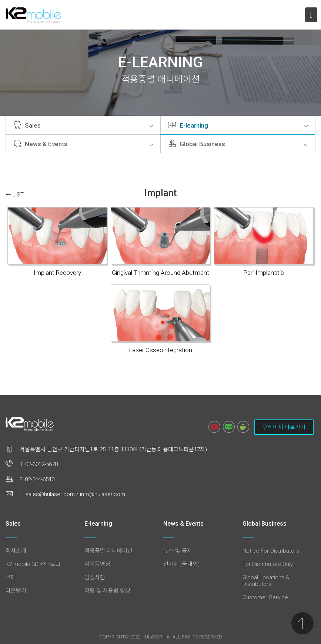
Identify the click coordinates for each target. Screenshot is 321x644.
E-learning (238, 125)
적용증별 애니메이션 (108, 551)
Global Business (238, 144)
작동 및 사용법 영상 (107, 591)
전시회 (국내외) (181, 564)
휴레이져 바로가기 (284, 427)
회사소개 (16, 551)
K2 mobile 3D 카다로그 (33, 564)
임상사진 (95, 577)
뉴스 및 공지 (178, 551)
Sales (83, 125)
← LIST (15, 195)
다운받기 (16, 591)
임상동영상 (97, 564)
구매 (11, 577)
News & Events (83, 144)
